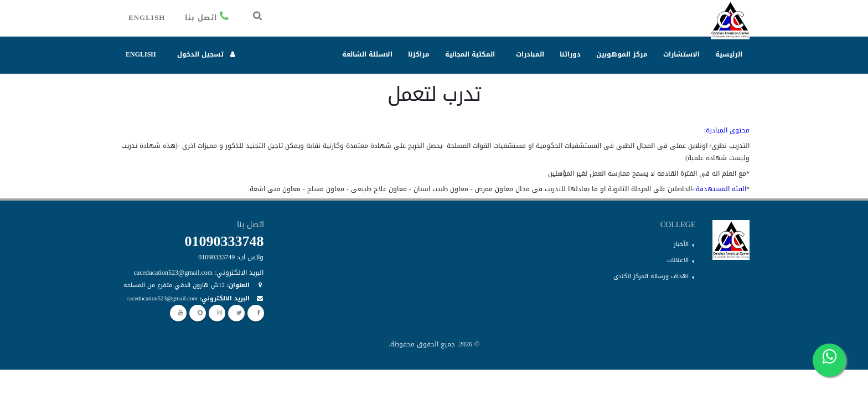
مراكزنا (419, 54)
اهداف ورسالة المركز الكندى (651, 276)
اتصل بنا (208, 17)
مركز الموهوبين (622, 54)
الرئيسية (729, 54)
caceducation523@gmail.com (162, 298)
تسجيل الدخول (207, 54)
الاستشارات (681, 54)
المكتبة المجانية (470, 54)
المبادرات (530, 54)
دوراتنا (570, 54)
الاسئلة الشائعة (367, 54)
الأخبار (681, 244)
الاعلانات (678, 260)
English (147, 17)
